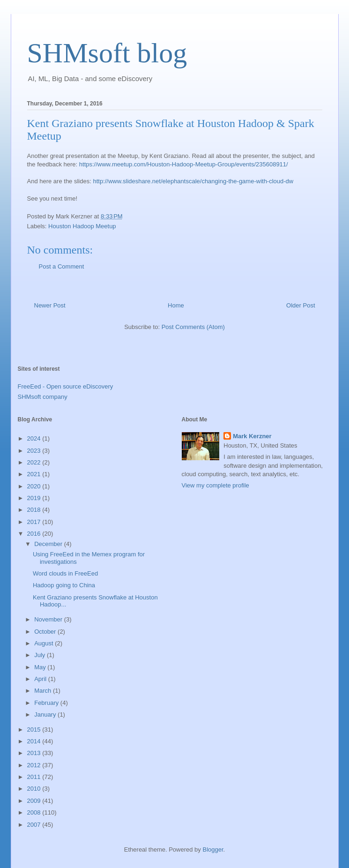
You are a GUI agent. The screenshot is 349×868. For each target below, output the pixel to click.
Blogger (213, 849)
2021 (35, 474)
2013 (35, 753)
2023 (35, 451)
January (46, 715)
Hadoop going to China (64, 585)
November (49, 619)
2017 (35, 522)
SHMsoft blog (107, 53)
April (41, 679)
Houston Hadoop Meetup (82, 226)
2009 (35, 801)
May (41, 667)
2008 (35, 812)
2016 (35, 534)
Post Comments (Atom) (193, 327)
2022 (35, 462)
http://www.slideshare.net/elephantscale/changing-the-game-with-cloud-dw (193, 181)
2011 (35, 777)
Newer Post (50, 305)
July (41, 655)
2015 (35, 730)
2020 (35, 486)
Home (176, 305)
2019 (35, 498)
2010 (35, 789)
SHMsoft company (43, 397)
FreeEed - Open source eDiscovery (66, 386)
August (45, 643)
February (47, 703)
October (46, 632)
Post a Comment (62, 266)
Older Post (301, 305)
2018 (35, 510)
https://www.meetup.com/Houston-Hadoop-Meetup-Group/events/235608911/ (184, 164)
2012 (35, 765)
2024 (35, 438)
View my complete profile (215, 485)
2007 (35, 825)
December (49, 544)
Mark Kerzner (252, 436)
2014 (35, 741)
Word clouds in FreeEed (65, 573)
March (44, 691)
